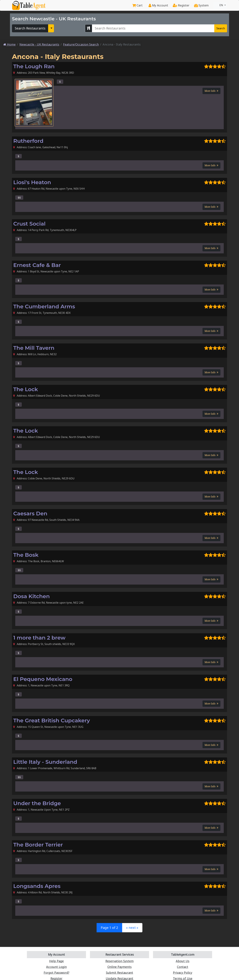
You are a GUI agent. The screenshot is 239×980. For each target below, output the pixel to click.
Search (221, 28)
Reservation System (120, 961)
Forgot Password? (57, 973)
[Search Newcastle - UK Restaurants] (153, 28)
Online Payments (120, 967)
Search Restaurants (29, 28)
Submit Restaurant (119, 973)
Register (182, 5)
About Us (182, 961)
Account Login (56, 967)
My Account (160, 5)
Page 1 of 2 (110, 928)
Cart (140, 5)
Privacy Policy (183, 973)
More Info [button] (211, 91)
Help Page (56, 961)
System (202, 5)
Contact (183, 967)
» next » (132, 928)
